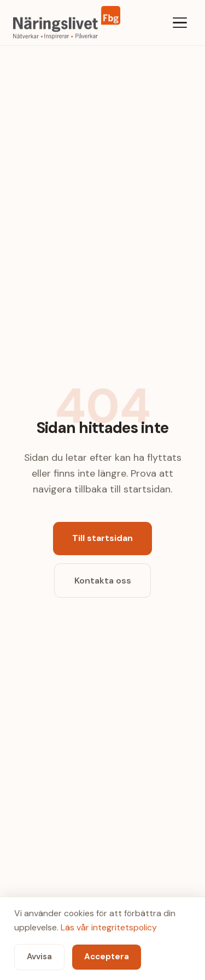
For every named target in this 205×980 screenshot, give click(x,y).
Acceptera (107, 957)
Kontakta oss (103, 581)
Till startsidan (102, 538)
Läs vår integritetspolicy (109, 927)
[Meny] (180, 23)
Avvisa (39, 957)
